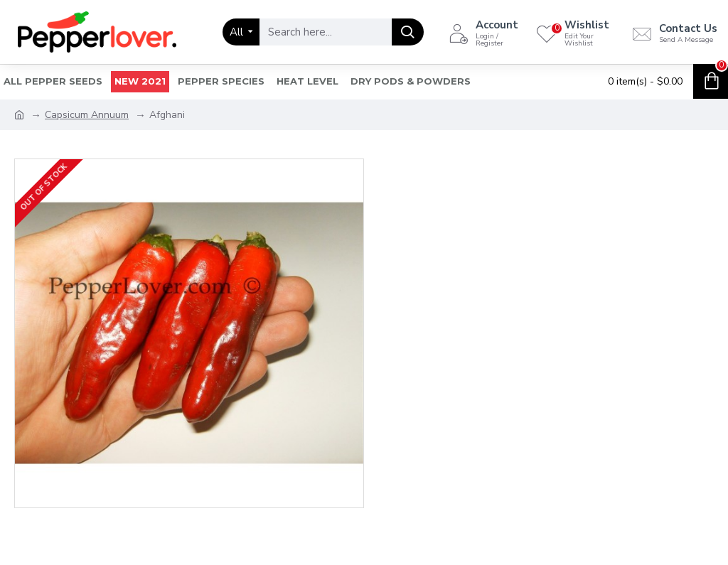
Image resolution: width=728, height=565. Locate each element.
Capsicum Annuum (87, 115)
